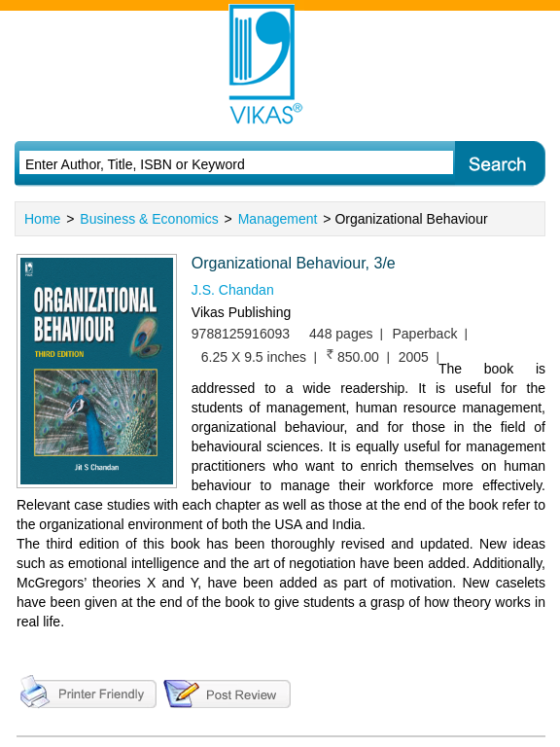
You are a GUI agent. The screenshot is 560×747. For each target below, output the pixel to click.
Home (42, 219)
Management (278, 219)
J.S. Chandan (233, 290)
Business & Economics (149, 219)
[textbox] (215, 164)
